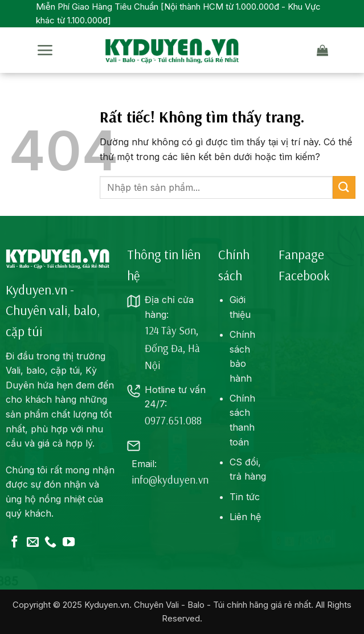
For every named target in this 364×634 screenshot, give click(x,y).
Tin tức (245, 497)
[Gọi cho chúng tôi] (50, 543)
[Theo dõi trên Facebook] (15, 543)
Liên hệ (245, 517)
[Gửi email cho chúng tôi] (33, 543)
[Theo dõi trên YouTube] (69, 543)
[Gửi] (344, 187)
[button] (45, 50)
